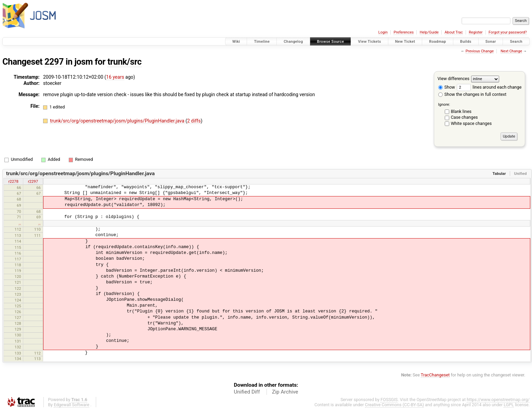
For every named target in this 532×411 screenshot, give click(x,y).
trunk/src (125, 62)
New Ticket (405, 42)
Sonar (491, 42)
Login (383, 32)
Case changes (464, 117)
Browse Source (331, 42)
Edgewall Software (72, 405)
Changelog (293, 42)
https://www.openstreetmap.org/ (498, 400)
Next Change (511, 51)
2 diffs (194, 121)
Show (447, 87)
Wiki (236, 42)
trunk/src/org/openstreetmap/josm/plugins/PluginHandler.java (118, 121)
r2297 (33, 181)
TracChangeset (435, 375)
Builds (466, 42)
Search (516, 42)
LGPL (509, 405)
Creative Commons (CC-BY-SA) (395, 405)
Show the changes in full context (472, 94)
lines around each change (489, 87)
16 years (115, 77)
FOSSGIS (389, 400)
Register (476, 32)
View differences (453, 79)
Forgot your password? (508, 32)
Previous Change (480, 51)
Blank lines (461, 111)
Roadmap (438, 42)
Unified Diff (247, 392)
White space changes (471, 123)
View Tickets (369, 42)
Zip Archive (285, 392)
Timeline (262, 42)
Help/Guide (429, 32)
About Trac (454, 32)
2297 (54, 62)
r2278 (13, 181)
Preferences (404, 32)
